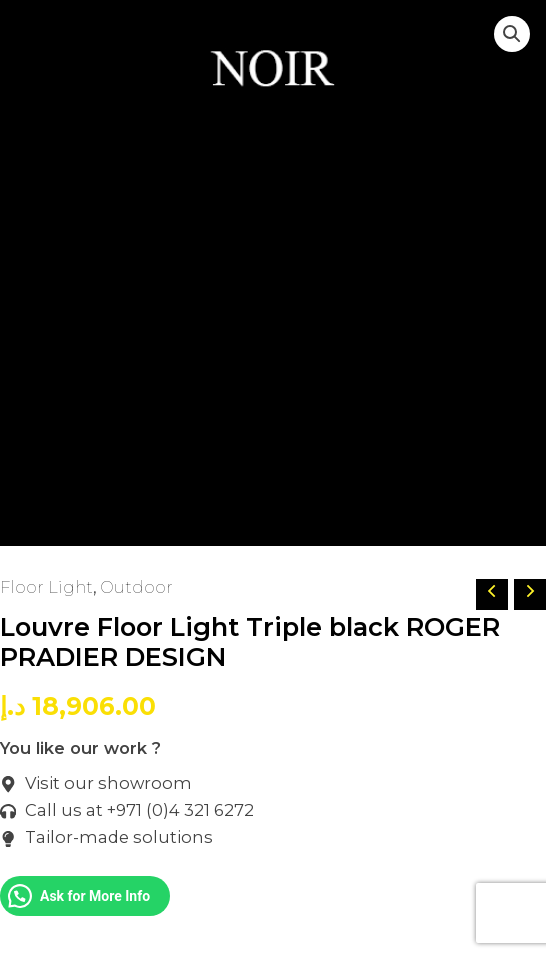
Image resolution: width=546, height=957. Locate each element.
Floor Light (46, 587)
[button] (512, 34)
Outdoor (136, 587)
